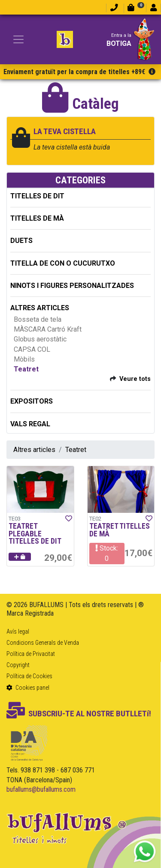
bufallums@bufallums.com (41, 789)
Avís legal (18, 632)
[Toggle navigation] (18, 39)
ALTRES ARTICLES (40, 308)
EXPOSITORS (32, 401)
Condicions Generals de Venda (43, 643)
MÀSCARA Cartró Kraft (48, 329)
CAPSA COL (32, 349)
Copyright (18, 665)
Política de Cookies (29, 676)
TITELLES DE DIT (37, 196)
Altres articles (34, 450)
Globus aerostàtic (40, 339)
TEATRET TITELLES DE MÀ (120, 530)
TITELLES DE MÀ (37, 218)
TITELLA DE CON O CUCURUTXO (63, 263)
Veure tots (135, 379)
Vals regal (30, 424)
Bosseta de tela (38, 319)
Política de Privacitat (31, 654)
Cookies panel (28, 688)
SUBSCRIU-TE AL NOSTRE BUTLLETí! (79, 714)
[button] (20, 557)
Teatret (26, 369)
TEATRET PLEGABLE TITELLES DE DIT (35, 534)
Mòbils (24, 359)
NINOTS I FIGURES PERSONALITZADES (72, 286)
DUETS (21, 241)
